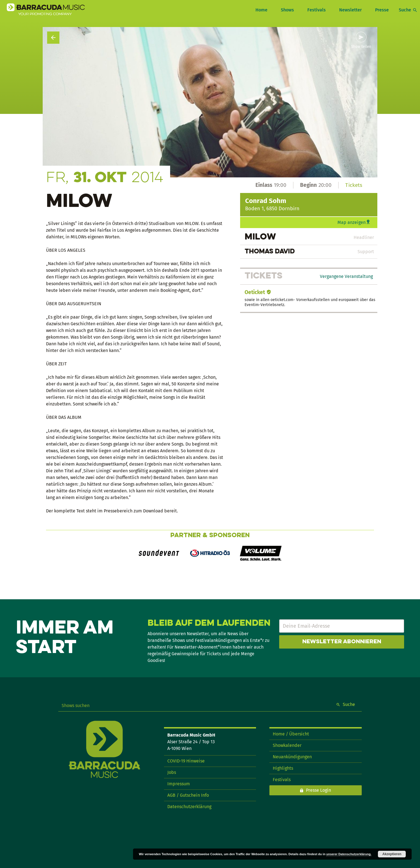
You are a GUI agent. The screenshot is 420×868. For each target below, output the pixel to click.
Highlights (283, 768)
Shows (287, 10)
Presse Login (318, 790)
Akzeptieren (392, 854)
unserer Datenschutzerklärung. (349, 854)
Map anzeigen (352, 222)
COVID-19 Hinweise (186, 761)
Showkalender (287, 745)
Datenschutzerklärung (189, 807)
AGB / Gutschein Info (188, 795)
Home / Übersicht (291, 734)
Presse (382, 10)
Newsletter (350, 10)
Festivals (317, 10)
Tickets (354, 185)
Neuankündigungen (292, 757)
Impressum (179, 784)
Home (261, 10)
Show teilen (361, 47)
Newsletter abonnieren (342, 642)
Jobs (172, 772)
